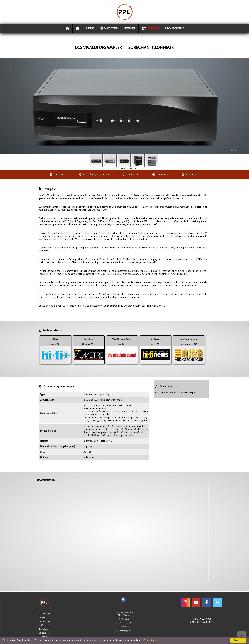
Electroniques (44, 614)
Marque (90, 30)
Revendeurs (160, 176)
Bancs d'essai (109, 30)
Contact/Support (175, 30)
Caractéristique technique (94, 176)
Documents (130, 176)
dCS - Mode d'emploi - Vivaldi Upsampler (176, 394)
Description (58, 176)
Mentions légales (123, 630)
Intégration (44, 625)
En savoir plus (150, 640)
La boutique (150, 30)
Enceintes (44, 618)
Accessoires (44, 621)
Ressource (130, 30)
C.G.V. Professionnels (123, 627)
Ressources (44, 629)
